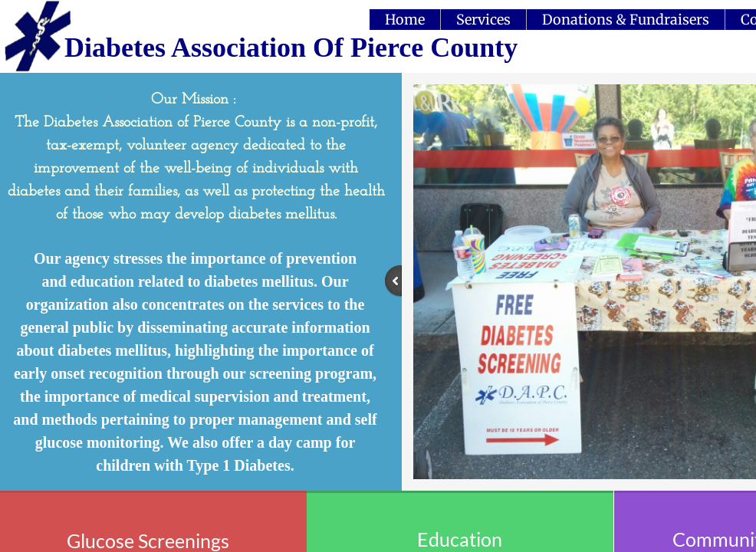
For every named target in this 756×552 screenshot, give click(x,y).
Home (405, 20)
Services (483, 20)
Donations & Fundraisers (626, 20)
